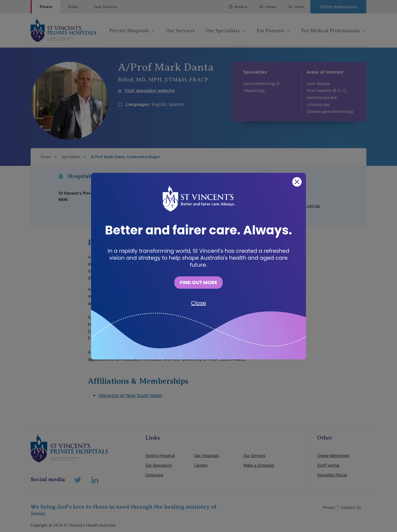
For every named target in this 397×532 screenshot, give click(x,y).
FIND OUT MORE (198, 282)
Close (199, 303)
